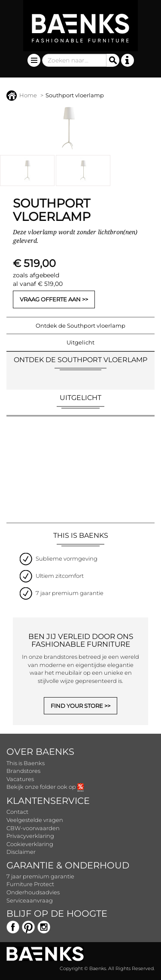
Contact (17, 812)
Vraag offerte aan (50, 299)
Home (22, 95)
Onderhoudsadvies (33, 892)
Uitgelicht (80, 342)
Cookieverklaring (30, 844)
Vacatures (20, 779)
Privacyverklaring (30, 836)
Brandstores (23, 771)
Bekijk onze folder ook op (45, 787)
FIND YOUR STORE (77, 706)
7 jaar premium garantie (40, 876)
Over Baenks (40, 752)
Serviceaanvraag (30, 900)
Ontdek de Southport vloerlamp (80, 326)
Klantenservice (48, 801)
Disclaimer (21, 852)
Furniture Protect (30, 884)
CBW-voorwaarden (33, 828)
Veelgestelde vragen (35, 820)
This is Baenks (26, 763)
